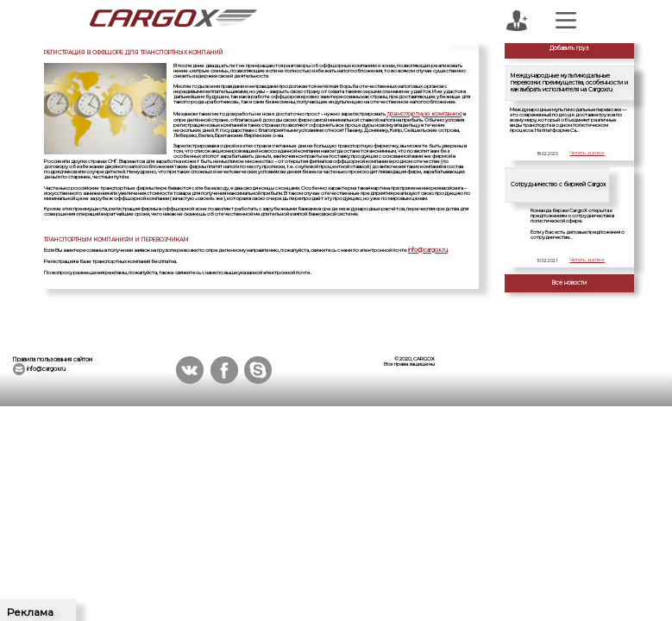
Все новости (569, 283)
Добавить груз (569, 48)
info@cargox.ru (426, 248)
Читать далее (588, 154)
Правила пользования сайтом (53, 360)
